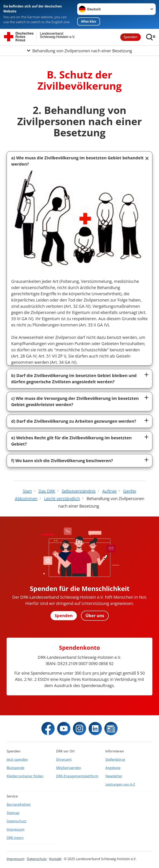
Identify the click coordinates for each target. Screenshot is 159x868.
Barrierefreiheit (19, 805)
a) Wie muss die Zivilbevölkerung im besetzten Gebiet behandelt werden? (77, 161)
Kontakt (55, 859)
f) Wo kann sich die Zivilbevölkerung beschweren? (62, 461)
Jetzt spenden (17, 759)
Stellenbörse (115, 759)
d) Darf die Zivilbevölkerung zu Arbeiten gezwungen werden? (74, 421)
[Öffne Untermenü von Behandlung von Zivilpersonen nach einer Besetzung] (79, 51)
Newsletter (114, 776)
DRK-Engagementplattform (77, 776)
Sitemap (13, 813)
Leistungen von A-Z (120, 784)
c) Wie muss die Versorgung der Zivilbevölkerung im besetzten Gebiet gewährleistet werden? (75, 401)
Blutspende (16, 768)
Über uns (95, 616)
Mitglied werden (69, 768)
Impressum (16, 829)
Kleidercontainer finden (25, 776)
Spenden (131, 37)
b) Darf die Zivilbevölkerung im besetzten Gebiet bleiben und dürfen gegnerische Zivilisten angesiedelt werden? (74, 379)
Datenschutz (17, 821)
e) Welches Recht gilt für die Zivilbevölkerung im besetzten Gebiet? (71, 441)
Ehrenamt (64, 759)
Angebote (113, 768)
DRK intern (15, 838)
